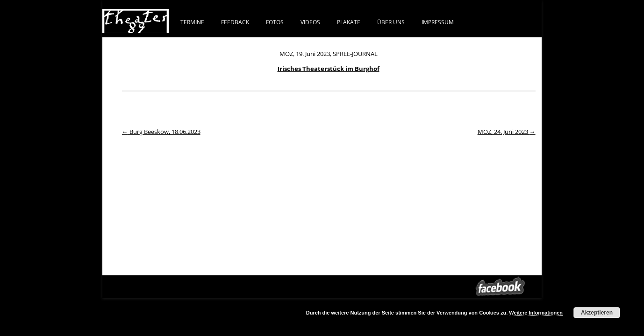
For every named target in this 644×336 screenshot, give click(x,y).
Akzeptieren (597, 313)
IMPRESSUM (438, 22)
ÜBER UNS (391, 22)
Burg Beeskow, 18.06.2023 (161, 132)
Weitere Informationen (536, 313)
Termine (192, 22)
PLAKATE (349, 22)
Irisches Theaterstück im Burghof (329, 69)
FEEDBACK (235, 22)
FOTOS (275, 22)
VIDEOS (310, 22)
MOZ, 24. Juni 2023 (507, 132)
